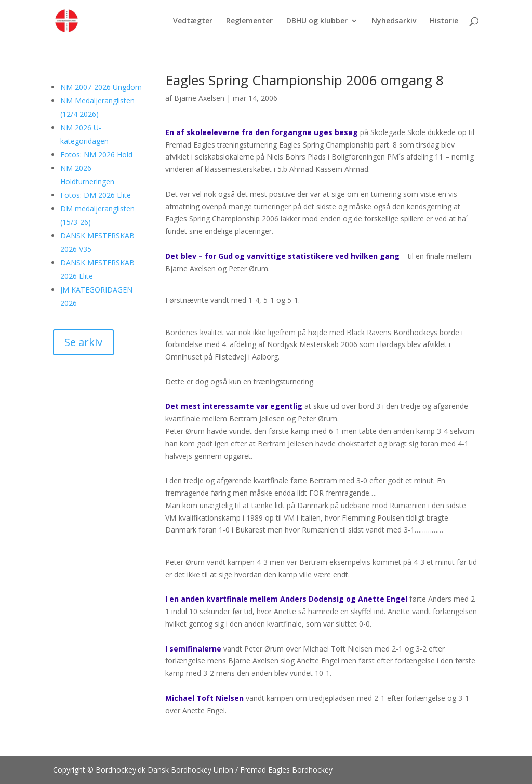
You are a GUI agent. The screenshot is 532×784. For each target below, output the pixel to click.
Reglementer (249, 21)
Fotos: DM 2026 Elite (96, 195)
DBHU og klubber (317, 21)
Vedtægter (193, 21)
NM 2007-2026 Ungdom (101, 87)
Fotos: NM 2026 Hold (96, 155)
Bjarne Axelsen (199, 98)
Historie (444, 21)
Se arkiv (83, 342)
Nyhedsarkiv (394, 21)
